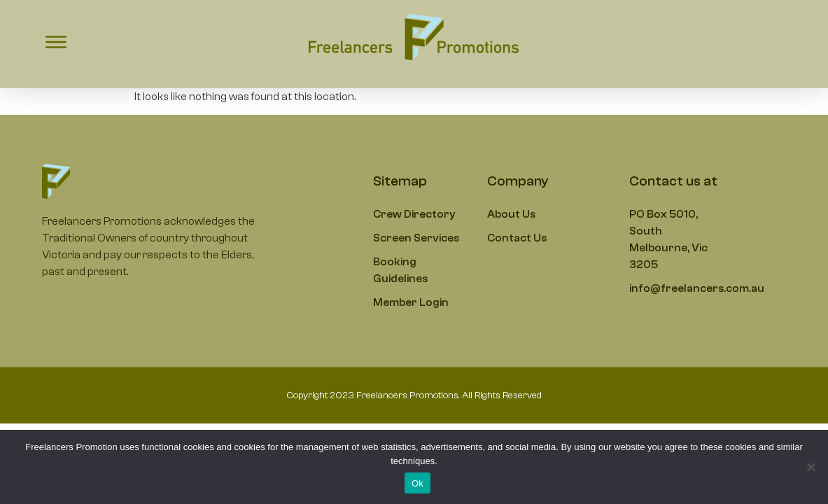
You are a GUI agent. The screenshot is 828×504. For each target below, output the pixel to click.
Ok (417, 483)
